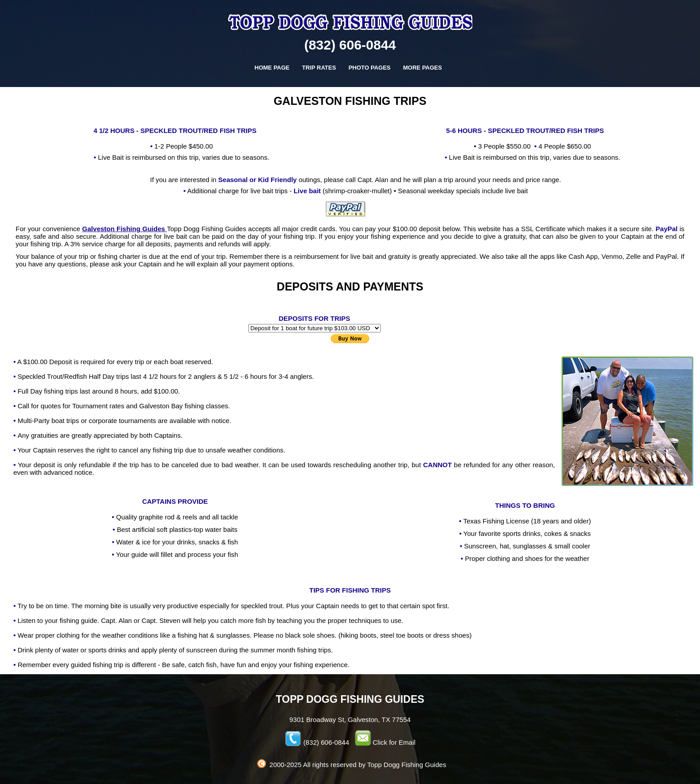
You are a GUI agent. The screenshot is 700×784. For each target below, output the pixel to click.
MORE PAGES (423, 68)
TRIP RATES (319, 68)
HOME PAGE (272, 68)
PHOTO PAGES (370, 68)
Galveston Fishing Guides (125, 229)
